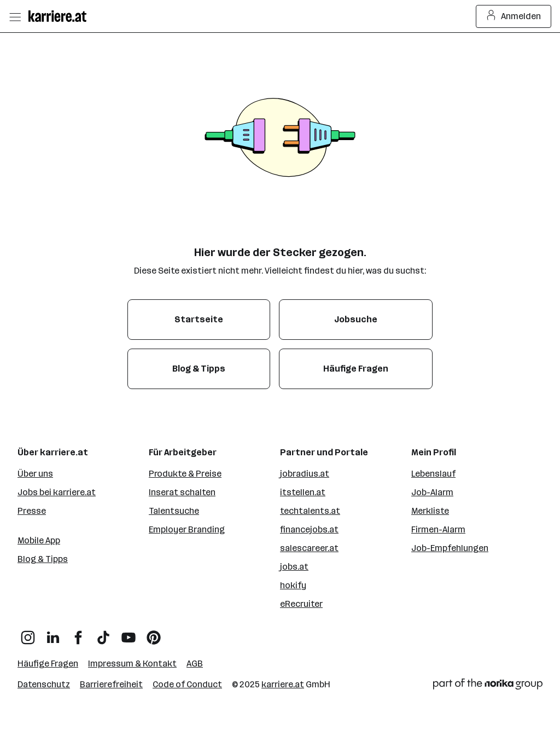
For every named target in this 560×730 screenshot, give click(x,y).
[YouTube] (129, 633)
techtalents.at (310, 511)
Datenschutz (44, 684)
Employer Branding (187, 529)
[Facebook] (78, 633)
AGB (195, 664)
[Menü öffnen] (15, 16)
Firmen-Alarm (438, 529)
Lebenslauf (433, 474)
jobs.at (294, 567)
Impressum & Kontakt (132, 664)
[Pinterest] (154, 633)
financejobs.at (309, 529)
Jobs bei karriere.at (57, 492)
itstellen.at (303, 492)
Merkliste (430, 511)
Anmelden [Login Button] (514, 16)
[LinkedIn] (53, 633)
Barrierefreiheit (111, 684)
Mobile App (39, 540)
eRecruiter (301, 604)
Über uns (35, 474)
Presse (32, 511)
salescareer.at (309, 548)
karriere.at (283, 684)
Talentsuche (174, 511)
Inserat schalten (182, 492)
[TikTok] (103, 633)
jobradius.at (305, 474)
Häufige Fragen (48, 664)
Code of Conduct (187, 684)
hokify (293, 585)
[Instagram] (28, 633)
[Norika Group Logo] (488, 686)
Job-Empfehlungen (450, 548)
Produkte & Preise (185, 474)
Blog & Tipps (43, 559)
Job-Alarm (432, 492)
